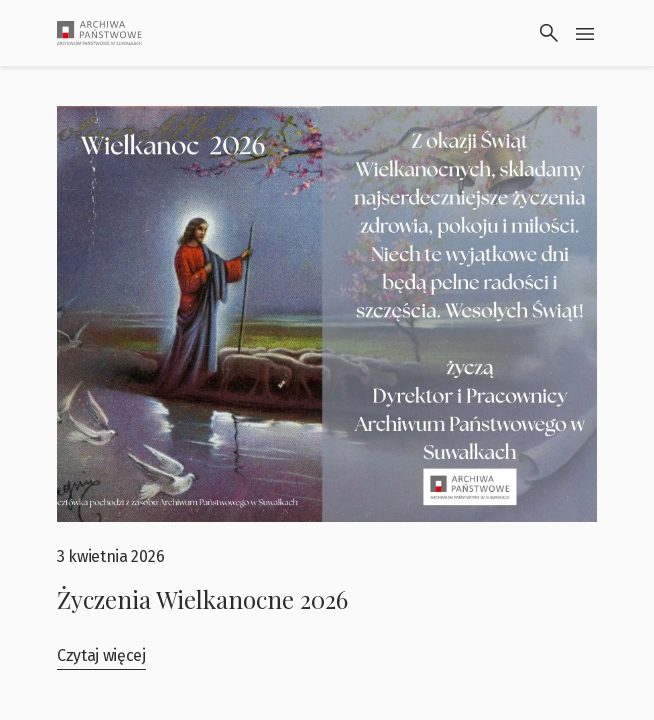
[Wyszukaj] (549, 33)
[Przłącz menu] (585, 33)
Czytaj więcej (101, 655)
